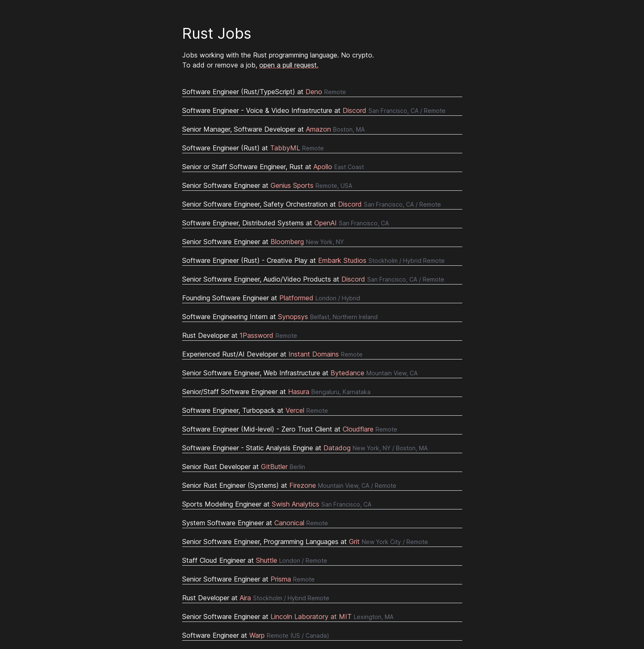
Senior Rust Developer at (244, 467)
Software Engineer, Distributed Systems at (286, 223)
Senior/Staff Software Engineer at (276, 392)
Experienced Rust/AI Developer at (272, 354)
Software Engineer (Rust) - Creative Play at (313, 260)
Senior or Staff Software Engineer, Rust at (273, 167)
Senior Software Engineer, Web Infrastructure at (300, 373)
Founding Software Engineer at (271, 298)
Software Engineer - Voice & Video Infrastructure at (314, 110)
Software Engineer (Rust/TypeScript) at (264, 92)
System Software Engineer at (255, 523)
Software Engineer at (256, 635)
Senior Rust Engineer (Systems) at (289, 485)
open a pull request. (289, 65)
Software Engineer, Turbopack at (255, 410)
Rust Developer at (240, 335)
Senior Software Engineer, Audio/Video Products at (313, 279)
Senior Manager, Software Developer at (273, 129)
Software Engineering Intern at (280, 317)
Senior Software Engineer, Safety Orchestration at (312, 204)
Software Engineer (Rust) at (253, 148)
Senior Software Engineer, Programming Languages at (305, 542)
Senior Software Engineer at (267, 185)
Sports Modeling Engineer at (277, 504)
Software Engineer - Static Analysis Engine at (305, 448)
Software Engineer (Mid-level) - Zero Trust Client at (290, 429)
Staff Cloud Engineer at (255, 560)
